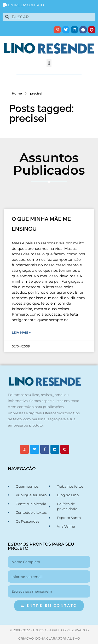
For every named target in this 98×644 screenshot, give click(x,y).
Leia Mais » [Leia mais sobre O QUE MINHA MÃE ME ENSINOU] (21, 332)
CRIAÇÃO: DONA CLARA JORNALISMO (49, 638)
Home (17, 93)
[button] (49, 63)
